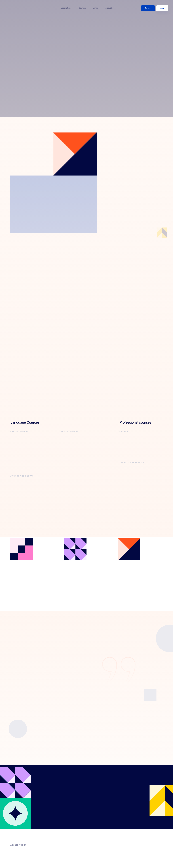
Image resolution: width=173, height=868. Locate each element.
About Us (109, 8)
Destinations (66, 8)
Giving (96, 8)
